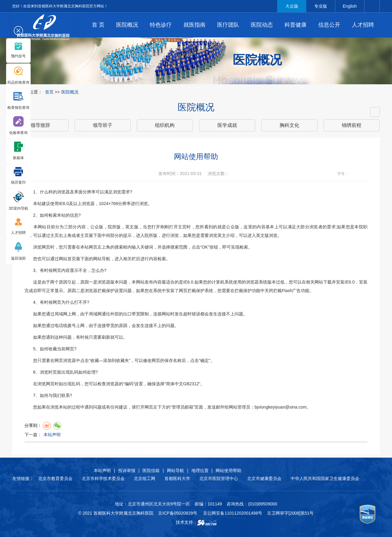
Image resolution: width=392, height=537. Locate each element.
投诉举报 (127, 470)
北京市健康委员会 (264, 478)
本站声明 (52, 435)
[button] (375, 112)
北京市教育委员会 (55, 478)
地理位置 (200, 470)
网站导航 (175, 470)
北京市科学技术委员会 (103, 478)
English (350, 6)
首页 (49, 92)
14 (364, 174)
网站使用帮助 (228, 470)
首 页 (98, 25)
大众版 (292, 6)
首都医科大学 (177, 478)
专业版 (321, 6)
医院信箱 (151, 470)
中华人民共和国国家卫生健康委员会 (325, 478)
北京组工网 (145, 478)
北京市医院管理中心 (219, 478)
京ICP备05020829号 (178, 513)
